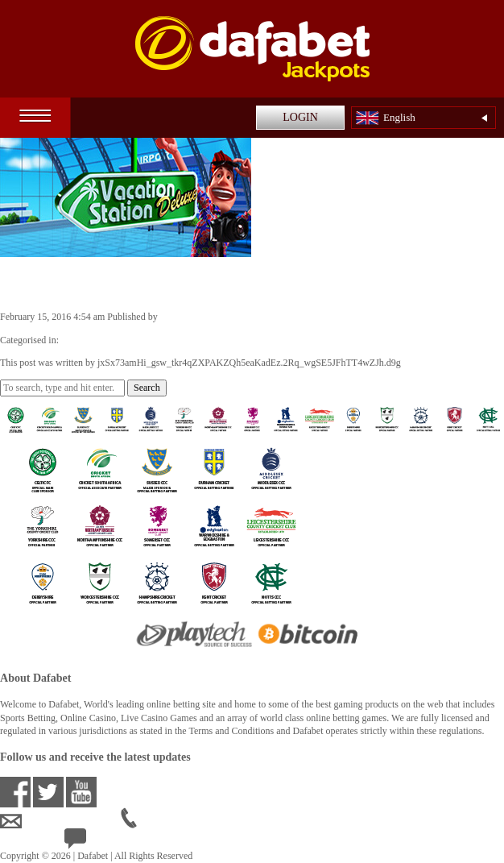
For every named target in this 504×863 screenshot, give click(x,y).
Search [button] (147, 388)
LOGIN (300, 117)
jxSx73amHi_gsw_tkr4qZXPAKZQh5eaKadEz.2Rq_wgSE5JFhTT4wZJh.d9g (312, 317)
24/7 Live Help (106, 842)
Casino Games (89, 340)
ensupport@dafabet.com (60, 821)
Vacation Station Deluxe (99, 283)
